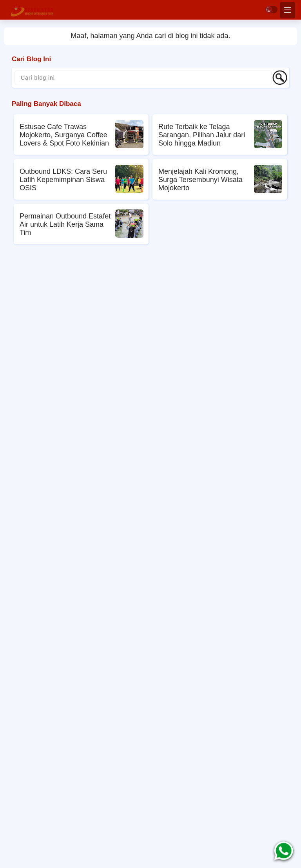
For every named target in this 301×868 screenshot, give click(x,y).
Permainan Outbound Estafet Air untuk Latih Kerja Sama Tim (65, 224)
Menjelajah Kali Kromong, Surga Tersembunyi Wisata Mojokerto (200, 180)
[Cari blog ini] (143, 78)
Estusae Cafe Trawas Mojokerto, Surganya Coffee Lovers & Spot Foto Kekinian (64, 135)
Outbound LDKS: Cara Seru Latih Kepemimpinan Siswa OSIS (63, 180)
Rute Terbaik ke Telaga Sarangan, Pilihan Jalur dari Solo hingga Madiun (202, 135)
